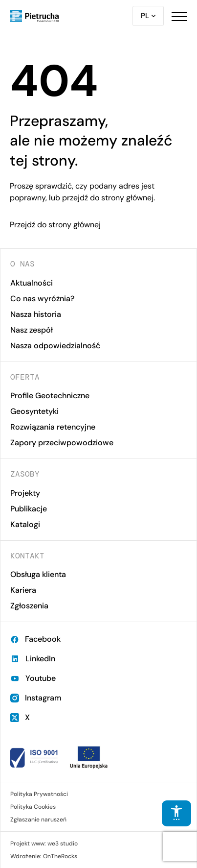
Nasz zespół (32, 330)
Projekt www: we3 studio (44, 844)
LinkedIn (33, 659)
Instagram (36, 698)
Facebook (35, 639)
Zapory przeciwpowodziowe (62, 443)
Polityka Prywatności (39, 794)
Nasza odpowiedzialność (55, 346)
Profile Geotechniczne (50, 396)
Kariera (23, 590)
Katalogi (25, 524)
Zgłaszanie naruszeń (38, 820)
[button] (179, 16)
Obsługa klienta (38, 574)
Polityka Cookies (33, 807)
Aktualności (32, 283)
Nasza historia (36, 314)
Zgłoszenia (29, 606)
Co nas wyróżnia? (42, 299)
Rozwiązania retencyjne (53, 427)
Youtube (33, 678)
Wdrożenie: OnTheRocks (44, 856)
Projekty (25, 493)
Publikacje (29, 509)
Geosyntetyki (34, 411)
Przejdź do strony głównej (55, 225)
